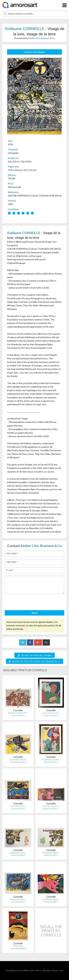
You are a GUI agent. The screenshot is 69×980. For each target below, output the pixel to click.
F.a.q (62, 970)
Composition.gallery (18, 762)
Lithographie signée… (51, 853)
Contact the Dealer (34, 52)
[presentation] (29, 602)
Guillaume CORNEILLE (24, 29)
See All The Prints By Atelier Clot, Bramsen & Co (35, 661)
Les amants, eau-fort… (51, 713)
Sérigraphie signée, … (18, 899)
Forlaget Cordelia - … (51, 809)
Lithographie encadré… (51, 759)
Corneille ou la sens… (51, 806)
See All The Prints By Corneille (35, 655)
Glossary (55, 970)
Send (35, 613)
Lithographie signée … (18, 853)
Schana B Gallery (18, 715)
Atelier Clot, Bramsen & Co (41, 38)
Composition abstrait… (18, 759)
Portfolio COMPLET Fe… (18, 713)
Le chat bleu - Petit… (18, 806)
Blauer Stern (18, 946)
